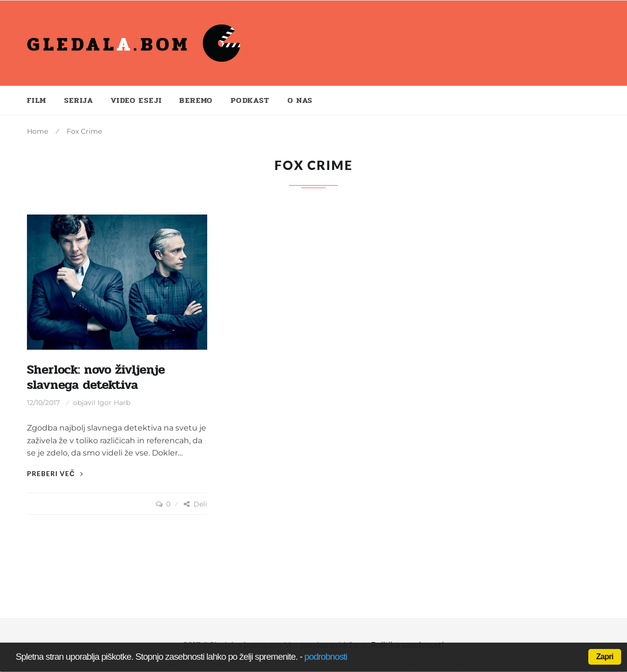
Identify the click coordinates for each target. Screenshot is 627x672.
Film (37, 100)
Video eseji (136, 100)
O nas (300, 100)
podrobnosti (326, 657)
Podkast (250, 100)
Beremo (196, 100)
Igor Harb (114, 403)
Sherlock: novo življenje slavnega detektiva (96, 377)
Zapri (605, 657)
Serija (79, 100)
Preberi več (55, 473)
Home (37, 131)
